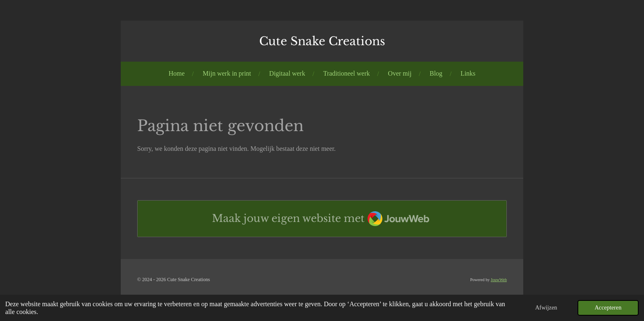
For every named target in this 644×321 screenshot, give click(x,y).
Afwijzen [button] (546, 307)
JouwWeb (499, 280)
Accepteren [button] (608, 307)
